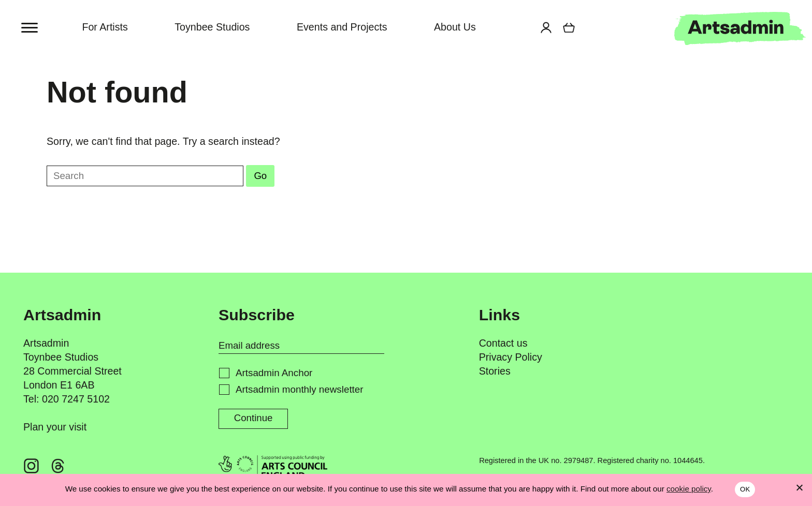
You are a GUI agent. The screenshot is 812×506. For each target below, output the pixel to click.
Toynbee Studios (212, 27)
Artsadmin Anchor (274, 373)
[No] (799, 487)
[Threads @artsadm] (57, 467)
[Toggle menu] (30, 27)
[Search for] (524, 28)
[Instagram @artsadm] (32, 467)
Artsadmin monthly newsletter (300, 390)
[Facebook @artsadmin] (84, 467)
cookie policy (689, 489)
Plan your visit (55, 428)
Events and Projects (342, 27)
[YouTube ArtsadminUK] (162, 467)
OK (745, 489)
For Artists (105, 27)
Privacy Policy (511, 358)
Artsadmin (46, 344)
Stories (495, 372)
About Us (455, 27)
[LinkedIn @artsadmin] (110, 467)
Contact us (503, 344)
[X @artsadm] (136, 467)
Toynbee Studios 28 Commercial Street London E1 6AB (72, 372)
